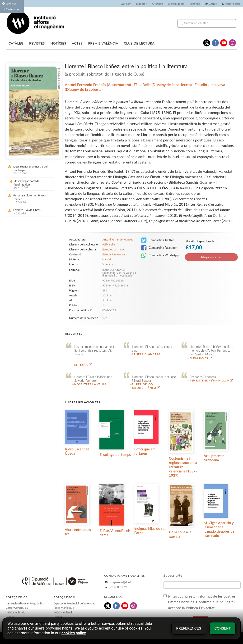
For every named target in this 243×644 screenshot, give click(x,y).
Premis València (103, 43)
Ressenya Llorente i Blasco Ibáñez (28, 198)
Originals (158, 4)
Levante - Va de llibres (28, 211)
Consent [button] (223, 628)
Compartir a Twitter (158, 240)
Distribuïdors (176, 4)
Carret (211, 4)
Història (107, 259)
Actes (77, 43)
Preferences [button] (189, 628)
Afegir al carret (211, 257)
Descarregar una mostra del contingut (28, 170)
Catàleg (16, 43)
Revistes (37, 43)
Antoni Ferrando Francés (86, 84)
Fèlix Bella (143, 84)
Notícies (58, 43)
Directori (142, 4)
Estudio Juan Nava (210, 84)
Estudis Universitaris (115, 254)
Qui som (126, 4)
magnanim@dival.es (122, 582)
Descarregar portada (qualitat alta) (28, 184)
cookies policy (74, 633)
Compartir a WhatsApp (160, 255)
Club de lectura (139, 43)
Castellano (11, 9)
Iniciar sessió (231, 4)
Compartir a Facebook (159, 248)
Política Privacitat (200, 608)
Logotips (195, 4)
